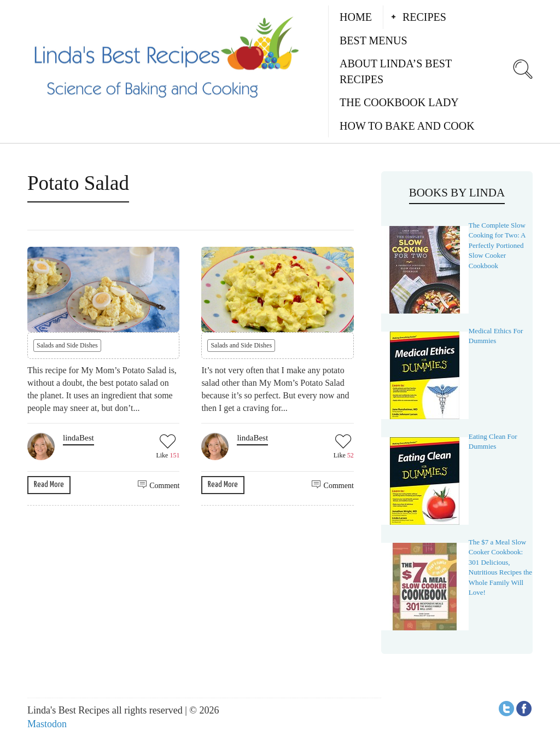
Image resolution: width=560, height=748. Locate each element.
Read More (49, 485)
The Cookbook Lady (399, 102)
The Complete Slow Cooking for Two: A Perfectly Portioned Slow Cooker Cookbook (497, 245)
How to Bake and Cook (407, 126)
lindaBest (78, 438)
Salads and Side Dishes (67, 345)
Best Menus (374, 40)
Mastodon (47, 724)
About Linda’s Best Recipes (396, 71)
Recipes (424, 17)
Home (356, 17)
